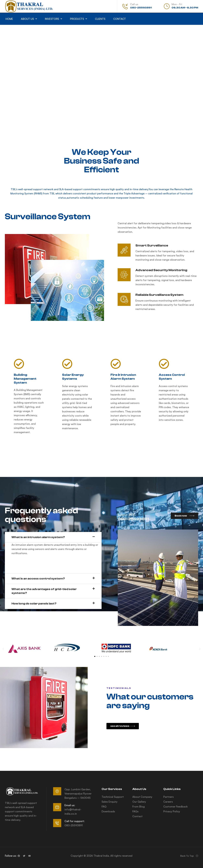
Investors (53, 19)
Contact (120, 19)
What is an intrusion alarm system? (38, 537)
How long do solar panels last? (34, 604)
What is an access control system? (38, 579)
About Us (29, 19)
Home (9, 19)
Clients (100, 19)
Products (78, 19)
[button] (29, 19)
